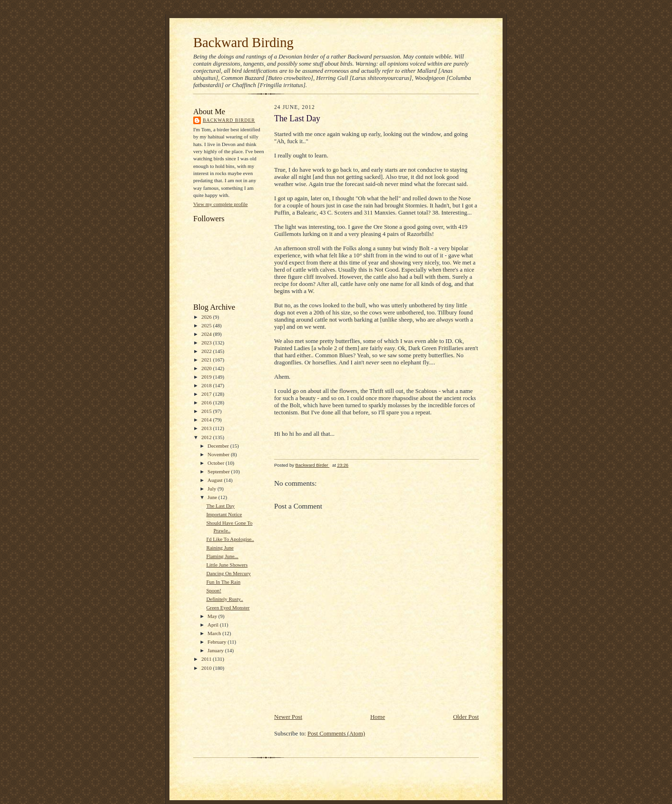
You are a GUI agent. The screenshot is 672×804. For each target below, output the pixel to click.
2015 (207, 411)
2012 (207, 437)
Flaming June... (222, 556)
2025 (207, 325)
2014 (207, 420)
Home (378, 717)
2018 (207, 385)
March (215, 633)
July (212, 489)
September (219, 471)
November (219, 454)
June (213, 497)
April (214, 625)
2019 (207, 377)
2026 (207, 317)
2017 (207, 394)
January (216, 650)
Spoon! (214, 590)
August (216, 480)
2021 (207, 360)
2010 (207, 668)
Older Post (466, 717)
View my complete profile (220, 204)
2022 (207, 351)
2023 (207, 343)
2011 (207, 659)
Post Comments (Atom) (336, 734)
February (217, 642)
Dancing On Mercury (228, 573)
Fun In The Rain (223, 582)
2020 (207, 368)
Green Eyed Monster (228, 608)
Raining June (220, 548)
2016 (207, 402)
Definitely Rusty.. (224, 599)
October (217, 463)
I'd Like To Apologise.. (230, 539)
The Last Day (220, 506)
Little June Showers (227, 565)
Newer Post (288, 717)
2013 (207, 428)
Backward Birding (243, 42)
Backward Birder (229, 120)
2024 (207, 334)
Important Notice (224, 514)
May (213, 616)
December (219, 446)
